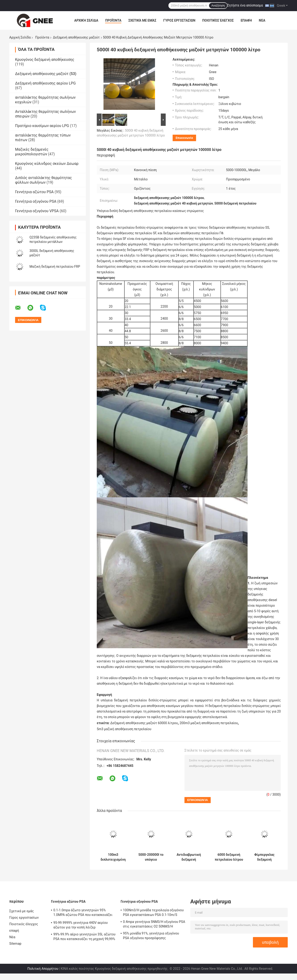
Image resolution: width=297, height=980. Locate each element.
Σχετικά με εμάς (142, 20)
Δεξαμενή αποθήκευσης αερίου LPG (45, 83)
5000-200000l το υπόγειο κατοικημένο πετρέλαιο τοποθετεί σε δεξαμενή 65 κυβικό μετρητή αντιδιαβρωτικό (151, 857)
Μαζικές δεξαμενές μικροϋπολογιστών (32, 152)
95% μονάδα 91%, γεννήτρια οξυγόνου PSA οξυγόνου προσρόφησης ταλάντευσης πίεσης (151, 936)
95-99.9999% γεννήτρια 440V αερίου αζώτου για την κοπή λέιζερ (81, 925)
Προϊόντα (113, 20)
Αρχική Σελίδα (86, 20)
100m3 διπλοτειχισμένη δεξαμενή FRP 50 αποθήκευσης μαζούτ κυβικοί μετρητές (113, 857)
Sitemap (15, 944)
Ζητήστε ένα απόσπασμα (245, 5)
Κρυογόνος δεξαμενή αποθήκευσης (45, 60)
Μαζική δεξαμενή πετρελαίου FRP (55, 267)
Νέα (262, 20)
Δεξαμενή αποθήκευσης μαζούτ (76, 37)
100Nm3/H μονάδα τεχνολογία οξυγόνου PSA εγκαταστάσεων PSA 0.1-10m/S (153, 912)
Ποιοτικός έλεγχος (218, 20)
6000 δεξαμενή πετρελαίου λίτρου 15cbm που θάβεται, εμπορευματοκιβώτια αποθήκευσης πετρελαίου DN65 (229, 857)
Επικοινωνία (184, 138)
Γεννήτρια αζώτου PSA (34, 192)
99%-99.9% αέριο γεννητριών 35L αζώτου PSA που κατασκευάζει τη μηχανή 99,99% (84, 937)
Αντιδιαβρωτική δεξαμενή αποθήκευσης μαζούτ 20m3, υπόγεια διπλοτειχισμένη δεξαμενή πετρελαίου (189, 857)
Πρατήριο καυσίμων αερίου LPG (42, 126)
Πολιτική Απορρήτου (43, 969)
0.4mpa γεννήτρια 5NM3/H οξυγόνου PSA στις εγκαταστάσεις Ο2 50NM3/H (154, 924)
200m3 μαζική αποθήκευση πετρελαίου (209, 723)
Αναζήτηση (218, 6)
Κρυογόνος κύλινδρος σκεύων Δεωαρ (47, 164)
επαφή (246, 20)
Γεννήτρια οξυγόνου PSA (36, 201)
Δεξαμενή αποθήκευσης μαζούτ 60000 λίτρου (144, 723)
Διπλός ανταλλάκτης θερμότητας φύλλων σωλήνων (43, 180)
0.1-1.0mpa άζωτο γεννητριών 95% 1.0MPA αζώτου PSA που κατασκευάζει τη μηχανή (83, 913)
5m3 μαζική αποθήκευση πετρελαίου (124, 729)
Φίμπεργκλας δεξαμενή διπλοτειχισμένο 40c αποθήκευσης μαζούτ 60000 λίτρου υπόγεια (264, 857)
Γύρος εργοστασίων (179, 20)
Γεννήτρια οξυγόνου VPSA (37, 211)
